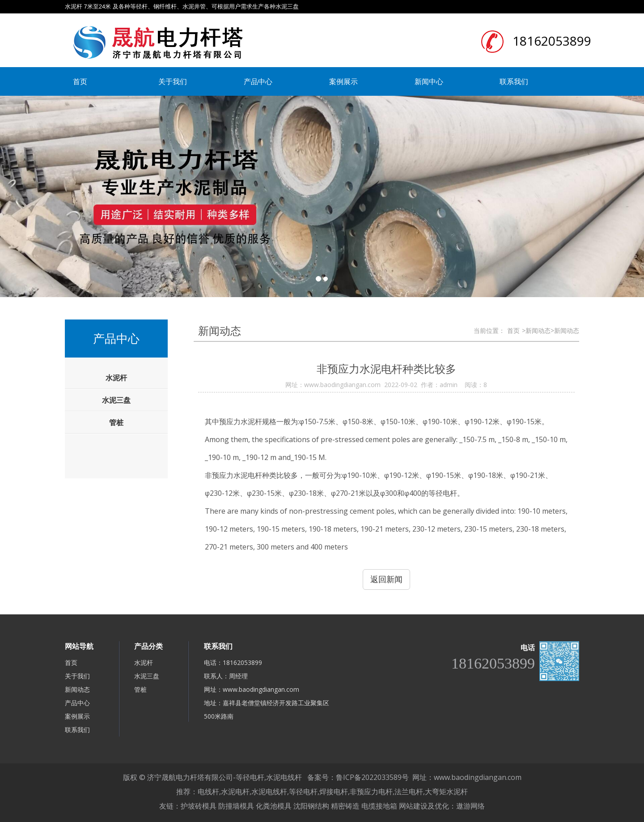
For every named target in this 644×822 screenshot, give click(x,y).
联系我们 (514, 81)
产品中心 (258, 81)
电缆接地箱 (379, 806)
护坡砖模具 (199, 806)
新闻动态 (77, 689)
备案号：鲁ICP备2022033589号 (358, 777)
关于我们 (173, 81)
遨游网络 (470, 806)
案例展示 (343, 81)
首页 (80, 81)
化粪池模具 (274, 806)
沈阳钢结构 (311, 806)
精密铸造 (345, 806)
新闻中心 (429, 81)
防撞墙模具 (236, 806)
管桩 (140, 689)
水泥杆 (144, 662)
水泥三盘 (147, 676)
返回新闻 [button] (386, 579)
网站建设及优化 (424, 806)
